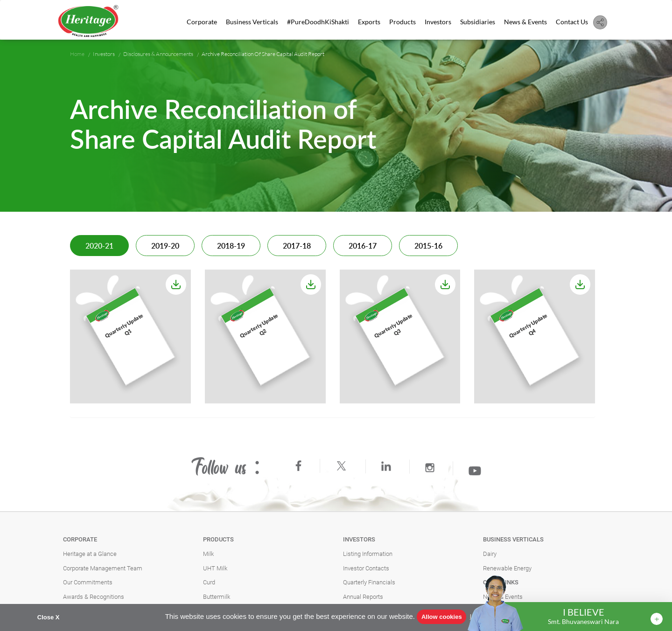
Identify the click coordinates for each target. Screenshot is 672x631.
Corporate (202, 22)
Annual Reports (363, 597)
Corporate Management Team (103, 568)
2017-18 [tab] (297, 246)
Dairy (490, 554)
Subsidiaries (478, 22)
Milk (208, 554)
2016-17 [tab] (363, 246)
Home (77, 54)
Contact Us (572, 22)
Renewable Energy (507, 568)
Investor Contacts (366, 568)
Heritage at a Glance (90, 554)
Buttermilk (217, 597)
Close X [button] (49, 617)
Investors (438, 22)
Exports (369, 22)
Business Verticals (252, 22)
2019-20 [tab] (165, 246)
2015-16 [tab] (428, 246)
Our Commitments (88, 582)
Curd (209, 582)
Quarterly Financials (369, 582)
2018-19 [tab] (231, 246)
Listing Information (368, 554)
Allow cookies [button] (442, 617)
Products (402, 22)
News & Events (525, 22)
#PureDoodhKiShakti (318, 22)
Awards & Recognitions (94, 597)
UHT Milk (215, 568)
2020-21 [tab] (99, 246)
